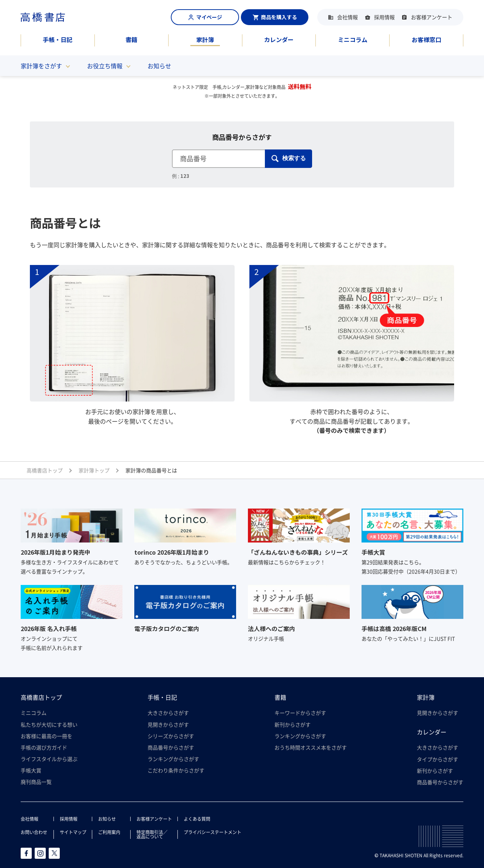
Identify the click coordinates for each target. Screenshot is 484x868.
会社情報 (348, 17)
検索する (289, 159)
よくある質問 (197, 819)
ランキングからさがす (173, 759)
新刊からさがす (293, 724)
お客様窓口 (426, 39)
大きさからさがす (168, 713)
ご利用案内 (109, 832)
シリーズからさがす (171, 736)
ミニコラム (353, 39)
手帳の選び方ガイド (44, 747)
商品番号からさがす (171, 747)
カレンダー (279, 39)
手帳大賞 (31, 770)
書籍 (131, 39)
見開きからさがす (168, 724)
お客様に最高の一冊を (46, 736)
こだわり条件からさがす (176, 770)
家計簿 (205, 39)
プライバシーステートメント (212, 832)
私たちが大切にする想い (49, 724)
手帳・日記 (58, 39)
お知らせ (159, 66)
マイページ (205, 17)
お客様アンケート (432, 17)
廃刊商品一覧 (36, 782)
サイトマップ (73, 832)
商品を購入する (275, 17)
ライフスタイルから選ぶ (49, 759)
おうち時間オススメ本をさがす (311, 747)
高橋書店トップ (41, 697)
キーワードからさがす (300, 713)
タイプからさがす (438, 759)
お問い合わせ (34, 832)
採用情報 (384, 17)
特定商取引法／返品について (152, 834)
